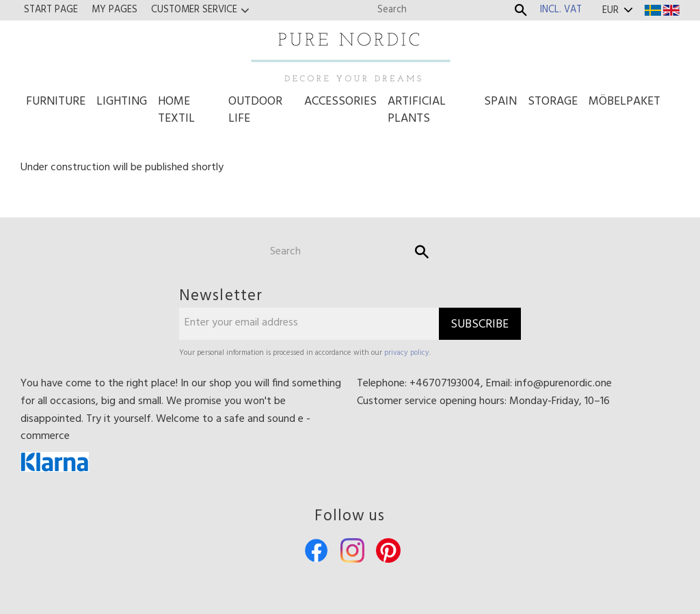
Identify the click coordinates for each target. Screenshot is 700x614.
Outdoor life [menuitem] (255, 110)
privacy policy (407, 353)
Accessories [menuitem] (340, 102)
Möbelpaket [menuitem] (624, 102)
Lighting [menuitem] (122, 102)
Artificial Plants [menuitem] (417, 110)
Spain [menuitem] (500, 102)
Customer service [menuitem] (194, 10)
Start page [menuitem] (51, 10)
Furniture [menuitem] (56, 102)
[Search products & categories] (442, 10)
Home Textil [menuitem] (176, 110)
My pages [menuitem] (115, 10)
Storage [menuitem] (553, 102)
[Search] (521, 10)
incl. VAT (561, 10)
